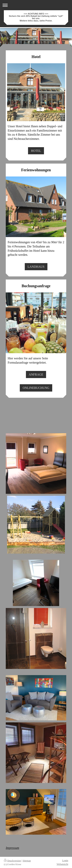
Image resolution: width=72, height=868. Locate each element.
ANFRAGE (36, 374)
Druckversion (12, 861)
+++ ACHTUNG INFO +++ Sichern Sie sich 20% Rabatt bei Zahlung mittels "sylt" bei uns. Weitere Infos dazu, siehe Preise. (36, 17)
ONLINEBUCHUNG (36, 388)
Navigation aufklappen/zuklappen (36, 5)
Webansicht (62, 864)
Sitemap (27, 861)
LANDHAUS (36, 267)
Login (65, 860)
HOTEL (36, 151)
